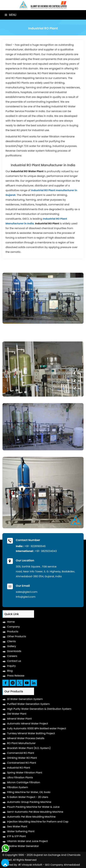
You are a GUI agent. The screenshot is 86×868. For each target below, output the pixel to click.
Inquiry (11, 666)
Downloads (14, 651)
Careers (12, 656)
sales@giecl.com (27, 592)
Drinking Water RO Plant (22, 758)
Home (11, 622)
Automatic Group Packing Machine (29, 802)
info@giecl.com (26, 597)
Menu (11, 15)
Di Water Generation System (25, 699)
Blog (10, 671)
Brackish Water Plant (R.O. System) (29, 748)
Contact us (14, 661)
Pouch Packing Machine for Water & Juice (33, 807)
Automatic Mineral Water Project (28, 724)
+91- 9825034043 (46, 551)
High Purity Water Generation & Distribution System (39, 709)
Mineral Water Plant (19, 719)
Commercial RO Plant (21, 753)
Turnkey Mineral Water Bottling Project (31, 733)
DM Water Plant (17, 714)
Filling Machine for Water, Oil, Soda (29, 792)
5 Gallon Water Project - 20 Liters (28, 797)
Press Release (16, 676)
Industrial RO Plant (19, 768)
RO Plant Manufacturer (21, 743)
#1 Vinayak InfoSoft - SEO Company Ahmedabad (49, 865)
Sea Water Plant (17, 826)
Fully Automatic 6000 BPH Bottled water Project (37, 728)
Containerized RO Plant (22, 763)
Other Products (17, 636)
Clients (11, 641)
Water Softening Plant (21, 831)
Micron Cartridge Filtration (24, 782)
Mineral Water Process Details (26, 738)
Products (13, 632)
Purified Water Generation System (28, 704)
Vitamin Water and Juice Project (27, 841)
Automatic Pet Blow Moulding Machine (31, 817)
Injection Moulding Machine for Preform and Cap (38, 822)
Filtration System (18, 787)
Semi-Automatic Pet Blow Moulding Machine (35, 812)
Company (13, 627)
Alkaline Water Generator (23, 846)
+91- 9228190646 (35, 546)
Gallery (12, 646)
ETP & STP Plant (16, 836)
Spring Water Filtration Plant (25, 773)
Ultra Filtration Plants (20, 777)
